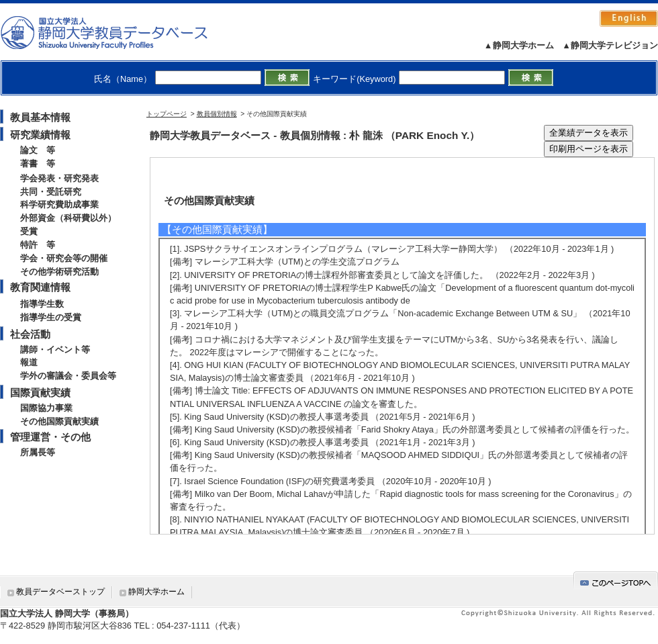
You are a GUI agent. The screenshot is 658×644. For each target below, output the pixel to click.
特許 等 (38, 245)
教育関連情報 (40, 287)
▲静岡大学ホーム (519, 45)
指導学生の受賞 (51, 317)
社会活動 (30, 334)
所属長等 (38, 452)
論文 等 (38, 150)
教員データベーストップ (60, 592)
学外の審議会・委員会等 (68, 376)
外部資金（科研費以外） (68, 218)
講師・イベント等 (55, 350)
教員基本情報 (40, 117)
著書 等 (38, 164)
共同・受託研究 (51, 192)
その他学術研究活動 (59, 272)
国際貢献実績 (40, 393)
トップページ (167, 114)
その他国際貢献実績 (59, 421)
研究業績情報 (40, 135)
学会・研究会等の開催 (64, 258)
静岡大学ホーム (156, 592)
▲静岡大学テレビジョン (610, 45)
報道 (29, 362)
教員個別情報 (217, 114)
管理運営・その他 (50, 437)
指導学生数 (42, 304)
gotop (616, 581)
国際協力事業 (46, 408)
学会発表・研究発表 (59, 178)
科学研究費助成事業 (59, 204)
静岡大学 (118, 32)
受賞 (29, 231)
